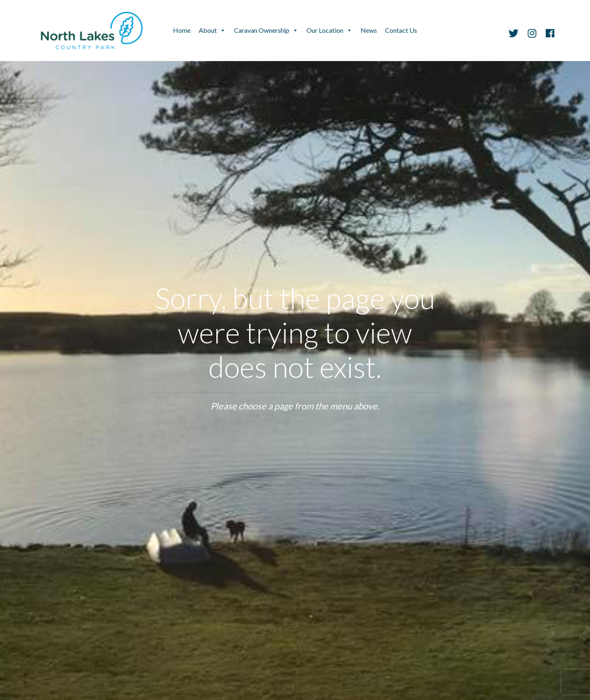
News (369, 30)
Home (182, 30)
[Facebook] (548, 34)
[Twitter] (513, 34)
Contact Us (401, 30)
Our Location (325, 30)
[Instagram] (532, 34)
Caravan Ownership (262, 30)
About (208, 30)
